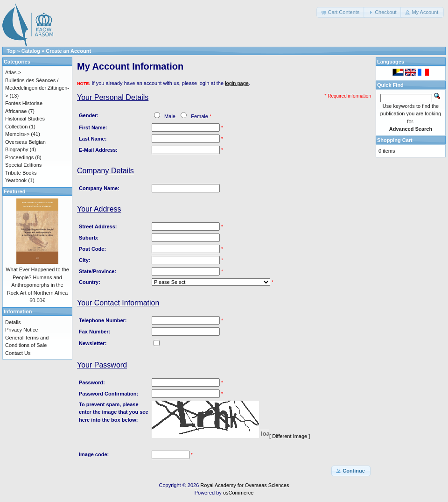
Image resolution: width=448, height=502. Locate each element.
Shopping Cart (395, 140)
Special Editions (23, 165)
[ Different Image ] (290, 436)
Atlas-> (13, 72)
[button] (341, 12)
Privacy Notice (21, 330)
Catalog (31, 51)
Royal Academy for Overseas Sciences (245, 485)
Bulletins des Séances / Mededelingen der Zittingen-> (37, 88)
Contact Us (18, 353)
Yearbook (16, 180)
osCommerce (238, 493)
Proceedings (19, 157)
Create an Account (68, 51)
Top (11, 51)
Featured (14, 191)
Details (13, 322)
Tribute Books (21, 173)
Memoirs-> (17, 134)
